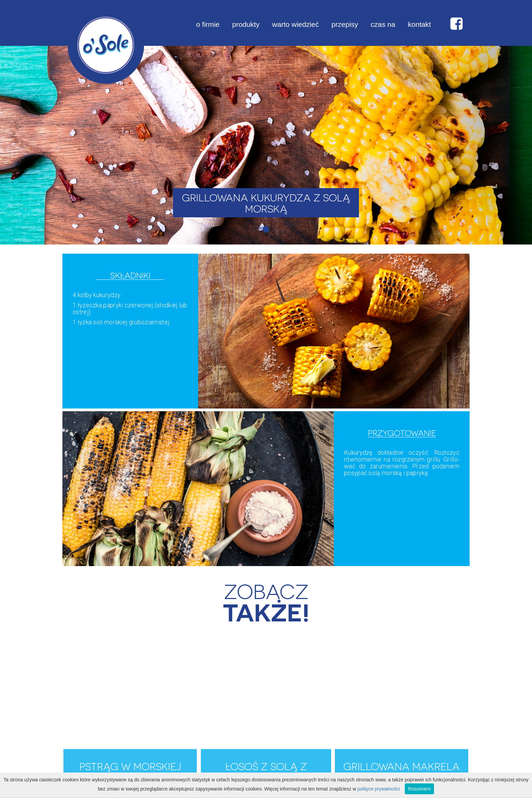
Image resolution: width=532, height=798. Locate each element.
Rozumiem (420, 789)
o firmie (208, 24)
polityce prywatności (378, 789)
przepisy (345, 24)
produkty (246, 24)
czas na (383, 24)
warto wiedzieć (296, 24)
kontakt (419, 24)
